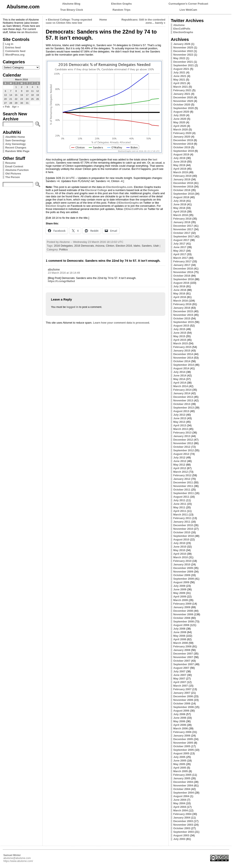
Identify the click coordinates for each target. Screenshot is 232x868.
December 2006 (183, 696)
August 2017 (181, 240)
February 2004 (182, 814)
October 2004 (182, 789)
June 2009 (180, 589)
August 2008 (181, 625)
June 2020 (180, 119)
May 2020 (179, 122)
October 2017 (182, 233)
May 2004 (179, 803)
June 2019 (180, 162)
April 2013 (180, 425)
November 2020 (183, 101)
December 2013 (183, 397)
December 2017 (183, 226)
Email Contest (14, 166)
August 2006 (181, 711)
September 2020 (184, 108)
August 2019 (181, 154)
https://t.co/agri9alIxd (61, 281)
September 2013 (184, 408)
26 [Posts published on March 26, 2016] (38, 99)
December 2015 (183, 311)
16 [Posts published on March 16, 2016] (22, 95)
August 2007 (181, 668)
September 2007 (184, 664)
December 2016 (183, 269)
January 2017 (182, 265)
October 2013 (182, 404)
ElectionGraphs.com (119, 187)
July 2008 (179, 629)
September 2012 (184, 450)
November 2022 (183, 55)
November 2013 (183, 400)
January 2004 (182, 818)
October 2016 (182, 276)
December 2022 (183, 51)
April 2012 (180, 468)
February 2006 (182, 732)
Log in (9, 44)
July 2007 (179, 671)
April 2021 (180, 83)
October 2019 (182, 147)
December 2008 (183, 611)
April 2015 (180, 340)
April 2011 (180, 511)
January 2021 (182, 94)
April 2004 (180, 807)
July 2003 (179, 839)
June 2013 (180, 418)
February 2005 (182, 775)
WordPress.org (15, 55)
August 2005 (181, 753)
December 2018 (183, 183)
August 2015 (181, 326)
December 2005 (183, 739)
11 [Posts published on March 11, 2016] (32, 91)
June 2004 (180, 800)
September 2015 (184, 322)
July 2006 (179, 714)
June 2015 (180, 333)
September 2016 (184, 279)
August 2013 (181, 411)
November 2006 (183, 700)
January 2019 (182, 179)
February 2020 (182, 133)
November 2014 (183, 358)
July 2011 (179, 500)
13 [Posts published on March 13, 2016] (5, 95)
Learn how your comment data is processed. (121, 323)
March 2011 (181, 515)
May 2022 (179, 58)
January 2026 (182, 44)
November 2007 (183, 657)
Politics (63, 249)
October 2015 (182, 318)
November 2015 (183, 315)
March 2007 (181, 686)
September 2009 (184, 579)
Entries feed (13, 47)
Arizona (100, 246)
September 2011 (184, 493)
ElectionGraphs (183, 32)
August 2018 (181, 197)
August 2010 (181, 539)
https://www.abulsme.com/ (18, 861)
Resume (10, 163)
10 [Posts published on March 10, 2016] (27, 91)
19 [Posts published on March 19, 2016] (38, 95)
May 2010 (179, 550)
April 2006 (180, 725)
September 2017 (184, 236)
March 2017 (181, 258)
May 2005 (179, 764)
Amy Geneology (15, 144)
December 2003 (183, 821)
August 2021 (181, 69)
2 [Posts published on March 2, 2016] (22, 87)
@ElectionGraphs (127, 203)
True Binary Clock (72, 10)
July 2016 (179, 286)
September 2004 (184, 793)
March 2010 (181, 557)
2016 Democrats (84, 246)
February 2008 (182, 646)
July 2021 (179, 72)
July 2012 (179, 457)
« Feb (6, 107)
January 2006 (182, 736)
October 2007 (182, 661)
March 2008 (181, 643)
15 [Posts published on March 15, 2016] (16, 95)
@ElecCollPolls (133, 209)
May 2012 (179, 465)
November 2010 (183, 529)
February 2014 (182, 390)
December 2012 (183, 440)
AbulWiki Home (15, 137)
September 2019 (184, 151)
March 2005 (181, 771)
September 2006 (184, 707)
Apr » (15, 107)
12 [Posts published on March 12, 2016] (38, 91)
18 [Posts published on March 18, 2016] (32, 95)
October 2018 (182, 190)
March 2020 (181, 129)
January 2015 (182, 351)
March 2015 (181, 343)
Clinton (110, 246)
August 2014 (181, 368)
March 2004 (181, 810)
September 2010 (184, 536)
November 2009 (183, 572)
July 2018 (179, 201)
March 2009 (181, 600)
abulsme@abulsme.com (17, 858)
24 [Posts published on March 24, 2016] (27, 99)
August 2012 (181, 454)
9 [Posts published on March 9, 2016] (22, 91)
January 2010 (182, 564)
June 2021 (180, 76)
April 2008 (180, 639)
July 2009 (179, 586)
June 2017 (180, 247)
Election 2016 (124, 246)
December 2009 (183, 568)
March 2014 (181, 386)
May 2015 (179, 336)
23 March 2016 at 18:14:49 (64, 273)
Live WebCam (188, 10)
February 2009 (182, 604)
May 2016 (179, 293)
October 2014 (182, 361)
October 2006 (182, 703)
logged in (72, 307)
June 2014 (180, 375)
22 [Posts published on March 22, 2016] (16, 99)
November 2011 (183, 486)
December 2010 (183, 525)
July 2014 (179, 372)
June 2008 (180, 632)
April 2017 (180, 254)
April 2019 (180, 169)
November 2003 (183, 825)
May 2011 (179, 507)
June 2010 (180, 547)
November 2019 (183, 144)
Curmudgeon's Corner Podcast (188, 4)
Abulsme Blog (71, 4)
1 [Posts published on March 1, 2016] (16, 87)
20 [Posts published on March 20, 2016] (5, 99)
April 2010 (180, 554)
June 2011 (180, 504)
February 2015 (182, 347)
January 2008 (182, 650)
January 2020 (182, 137)
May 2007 (179, 679)
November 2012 (183, 443)
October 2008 (182, 618)
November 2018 (183, 187)
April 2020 (180, 126)
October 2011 (182, 490)
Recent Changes (16, 148)
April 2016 (180, 297)
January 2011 (182, 522)
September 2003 (184, 832)
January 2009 (182, 607)
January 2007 (182, 693)
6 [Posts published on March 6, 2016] (5, 91)
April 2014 (180, 383)
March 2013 (181, 429)
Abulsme (179, 25)
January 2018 (182, 222)
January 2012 (182, 479)
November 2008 (183, 614)
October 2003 (182, 828)
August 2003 (181, 835)
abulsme (54, 269)
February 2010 (182, 561)
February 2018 (182, 219)
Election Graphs (121, 4)
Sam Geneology (15, 140)
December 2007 (183, 654)
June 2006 (180, 718)
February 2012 (182, 475)
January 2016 (182, 308)
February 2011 (182, 518)
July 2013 (179, 415)
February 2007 (182, 689)
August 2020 (181, 112)
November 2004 (183, 785)
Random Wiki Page (17, 151)
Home (103, 20)
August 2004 (181, 796)
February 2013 (182, 433)
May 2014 (179, 379)
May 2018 (179, 208)
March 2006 (181, 728)
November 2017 (183, 229)
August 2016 (181, 283)
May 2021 (179, 80)
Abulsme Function (17, 170)
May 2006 (179, 721)
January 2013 (182, 436)
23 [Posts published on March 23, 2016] (22, 99)
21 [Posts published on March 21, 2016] (11, 99)
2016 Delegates (63, 246)
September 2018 (184, 194)
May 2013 (179, 422)
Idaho (137, 246)
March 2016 (181, 301)
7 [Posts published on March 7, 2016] (11, 91)
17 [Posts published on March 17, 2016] (27, 95)
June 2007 (180, 675)
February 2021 (182, 90)
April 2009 (180, 597)
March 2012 (181, 472)
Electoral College (96, 190)
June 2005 (180, 761)
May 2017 (179, 251)
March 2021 (181, 87)
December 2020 (183, 97)
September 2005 (184, 750)
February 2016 (182, 304)
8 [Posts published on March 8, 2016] (16, 91)
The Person (13, 177)
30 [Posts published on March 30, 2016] (22, 103)
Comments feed (15, 51)
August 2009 (181, 582)
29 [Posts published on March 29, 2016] (16, 103)
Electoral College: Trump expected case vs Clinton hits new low (69, 21)
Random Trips (122, 10)
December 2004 (183, 782)
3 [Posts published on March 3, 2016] (27, 87)
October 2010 (182, 532)
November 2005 (183, 743)
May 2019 (179, 165)
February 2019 (182, 176)
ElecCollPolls (182, 29)
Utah (156, 246)
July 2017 (179, 244)
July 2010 (179, 543)
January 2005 (182, 778)
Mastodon (31, 32)
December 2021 (183, 62)
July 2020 (179, 115)
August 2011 (181, 497)
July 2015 (179, 329)
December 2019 (183, 140)
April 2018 (180, 211)
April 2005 (180, 768)
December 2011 (183, 482)
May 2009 (179, 593)
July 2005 (179, 757)
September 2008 (184, 621)
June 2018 (180, 204)
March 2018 (181, 215)
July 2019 (179, 158)
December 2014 (183, 354)
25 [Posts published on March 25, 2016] (32, 99)
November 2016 (183, 272)
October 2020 (182, 105)
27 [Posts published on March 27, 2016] (5, 103)
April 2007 (180, 682)
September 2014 (184, 365)
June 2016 (180, 290)
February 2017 (182, 261)
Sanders (147, 246)
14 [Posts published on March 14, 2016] (11, 95)
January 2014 (182, 393)
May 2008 (179, 636)
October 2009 (182, 575)
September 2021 (184, 65)
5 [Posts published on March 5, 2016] (38, 87)
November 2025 (183, 47)
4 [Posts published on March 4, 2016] (32, 87)
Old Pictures (13, 174)
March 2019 (181, 172)
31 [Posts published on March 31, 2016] (27, 103)
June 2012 (180, 461)
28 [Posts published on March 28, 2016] (11, 103)
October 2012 (182, 447)
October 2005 (182, 746)
